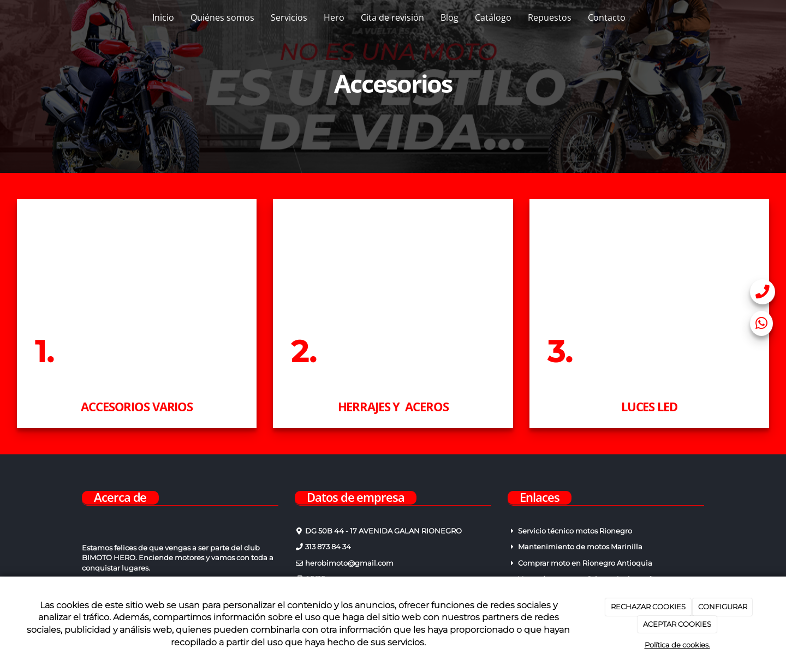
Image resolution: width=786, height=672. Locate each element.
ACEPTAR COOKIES (677, 624)
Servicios (289, 17)
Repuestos (550, 17)
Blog (449, 17)
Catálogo (493, 17)
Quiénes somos (222, 17)
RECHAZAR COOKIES (648, 607)
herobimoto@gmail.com (349, 563)
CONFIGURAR (723, 607)
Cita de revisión (392, 17)
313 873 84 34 (327, 547)
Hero (334, 17)
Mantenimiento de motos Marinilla (580, 547)
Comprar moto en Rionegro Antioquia (585, 563)
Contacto (607, 17)
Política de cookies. (677, 645)
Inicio (163, 17)
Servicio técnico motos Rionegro (575, 531)
